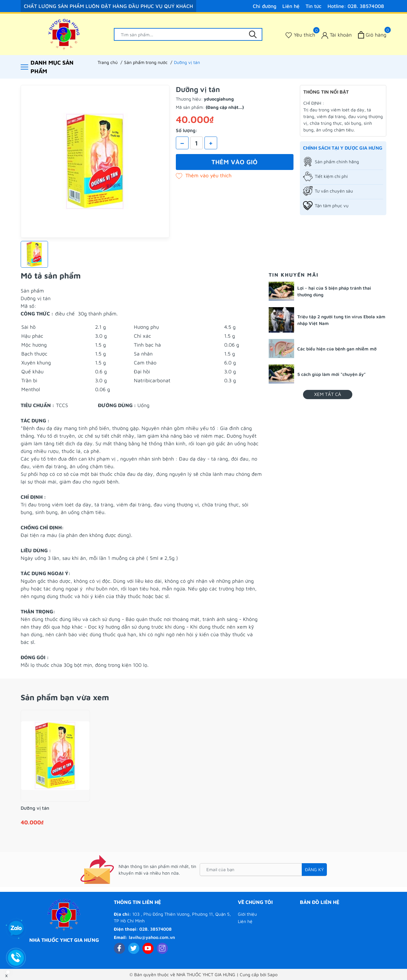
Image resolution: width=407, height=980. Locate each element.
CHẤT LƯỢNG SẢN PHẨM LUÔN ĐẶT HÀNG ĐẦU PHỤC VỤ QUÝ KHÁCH (108, 6)
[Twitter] (134, 948)
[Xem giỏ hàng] (372, 35)
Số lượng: (187, 130)
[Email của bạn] (263, 870)
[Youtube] (148, 948)
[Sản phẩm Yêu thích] (300, 35)
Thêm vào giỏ (235, 162)
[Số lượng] (197, 143)
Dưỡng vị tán (35, 808)
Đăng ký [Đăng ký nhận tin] (314, 869)
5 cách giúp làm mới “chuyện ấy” (331, 374)
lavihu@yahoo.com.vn (152, 937)
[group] (95, 161)
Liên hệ (291, 6)
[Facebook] (119, 948)
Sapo (272, 974)
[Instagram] (162, 948)
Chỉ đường (265, 6)
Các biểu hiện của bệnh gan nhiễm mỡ (337, 349)
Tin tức (314, 6)
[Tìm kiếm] (253, 34)
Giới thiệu (247, 914)
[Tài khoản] (337, 35)
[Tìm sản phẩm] (188, 34)
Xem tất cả (328, 394)
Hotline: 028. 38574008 (356, 6)
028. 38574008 (155, 929)
